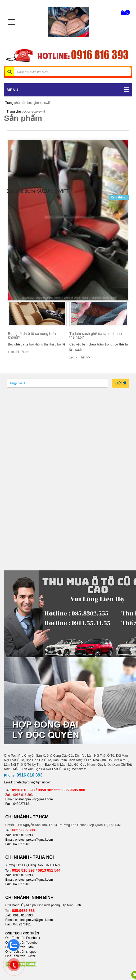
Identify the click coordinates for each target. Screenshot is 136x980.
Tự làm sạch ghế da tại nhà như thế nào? (96, 335)
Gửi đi (121, 383)
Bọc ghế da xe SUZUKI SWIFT (38, 191)
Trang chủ (12, 103)
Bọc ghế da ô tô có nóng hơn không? (32, 335)
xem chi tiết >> (18, 352)
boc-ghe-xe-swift (39, 103)
